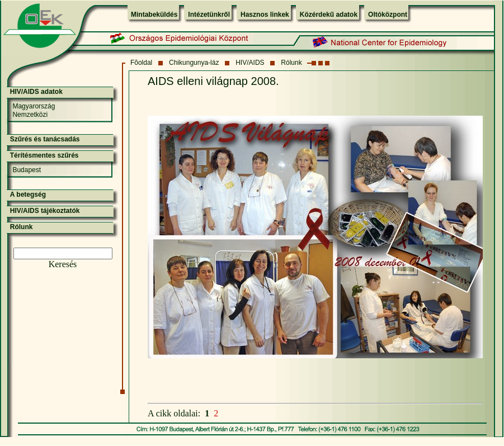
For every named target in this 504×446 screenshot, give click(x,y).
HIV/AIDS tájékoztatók (45, 211)
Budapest (27, 170)
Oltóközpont (388, 15)
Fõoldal (141, 63)
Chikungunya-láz (194, 63)
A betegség (28, 194)
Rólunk (291, 63)
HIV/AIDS (250, 63)
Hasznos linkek (265, 15)
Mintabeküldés (154, 15)
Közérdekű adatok (329, 15)
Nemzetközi (30, 115)
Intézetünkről (209, 15)
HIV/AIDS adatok (36, 92)
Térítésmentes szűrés (44, 155)
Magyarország (34, 106)
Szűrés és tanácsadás (45, 139)
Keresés (63, 264)
